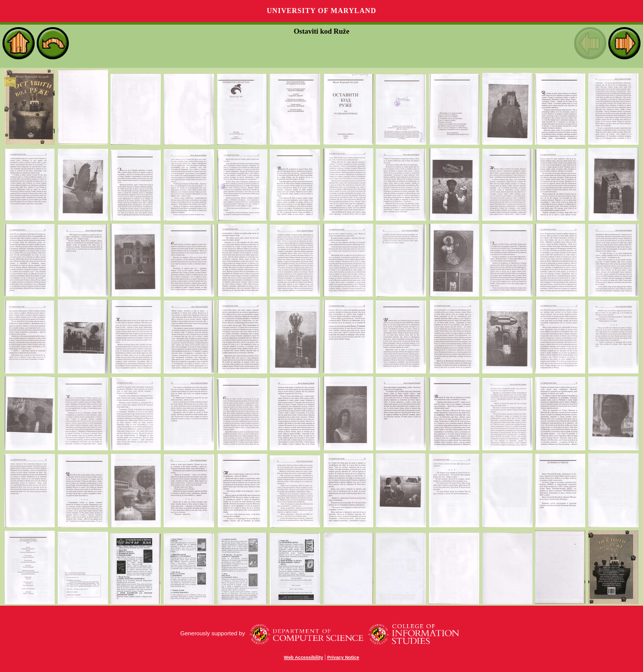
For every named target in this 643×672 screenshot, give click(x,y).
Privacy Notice (343, 657)
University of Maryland (321, 11)
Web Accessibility (303, 657)
